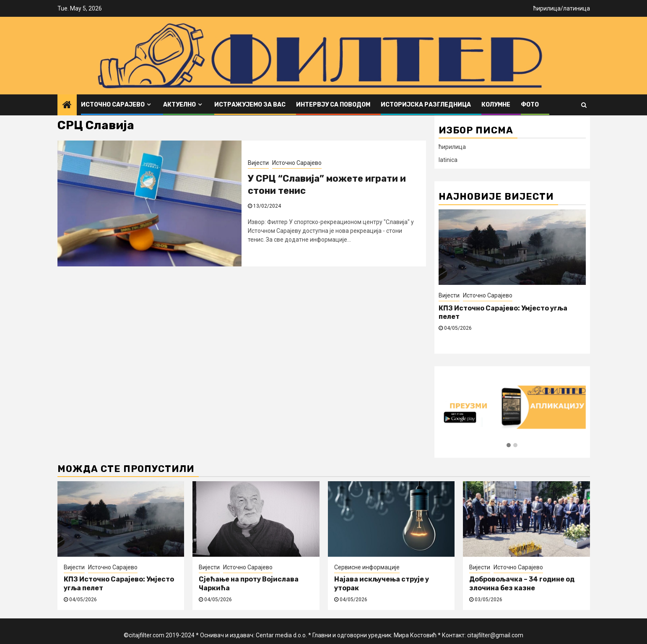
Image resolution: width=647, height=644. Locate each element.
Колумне (496, 105)
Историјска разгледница (426, 105)
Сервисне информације (367, 567)
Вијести (258, 163)
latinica (448, 160)
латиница (577, 8)
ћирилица (547, 8)
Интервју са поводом (333, 105)
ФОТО (530, 105)
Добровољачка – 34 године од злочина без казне (522, 584)
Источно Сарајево (113, 105)
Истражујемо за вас (250, 105)
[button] (509, 446)
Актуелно (179, 105)
